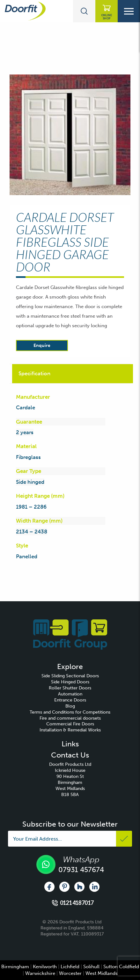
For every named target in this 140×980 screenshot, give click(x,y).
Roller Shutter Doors (70, 688)
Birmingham (15, 967)
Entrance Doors (70, 700)
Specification (34, 373)
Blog (70, 706)
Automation (70, 694)
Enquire (42, 345)
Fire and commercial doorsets (70, 718)
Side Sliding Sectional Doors (70, 676)
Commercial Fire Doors (70, 724)
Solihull (91, 967)
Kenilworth (45, 967)
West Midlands (102, 973)
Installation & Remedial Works (70, 730)
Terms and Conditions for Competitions (70, 712)
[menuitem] (70, 676)
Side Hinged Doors (70, 682)
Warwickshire (40, 973)
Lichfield (70, 967)
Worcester (70, 973)
